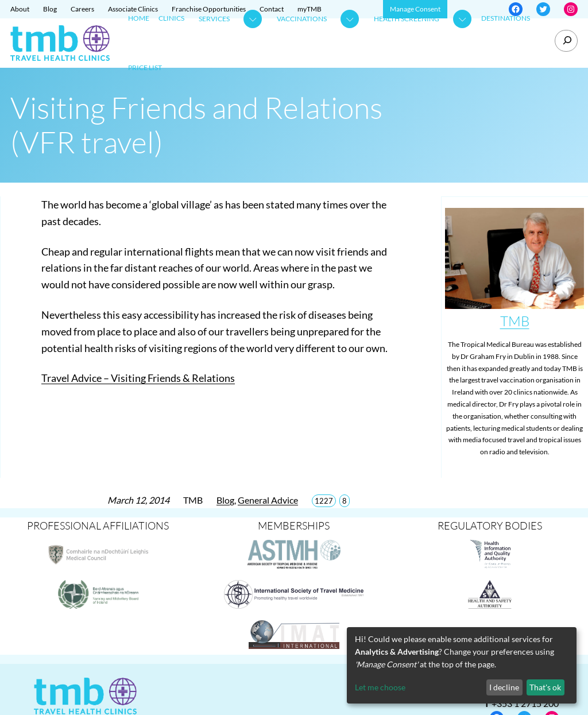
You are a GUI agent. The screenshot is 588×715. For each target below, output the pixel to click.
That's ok (545, 687)
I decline (504, 687)
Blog (225, 500)
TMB (515, 321)
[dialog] (462, 665)
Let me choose (380, 687)
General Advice (268, 500)
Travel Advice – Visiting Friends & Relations (138, 378)
